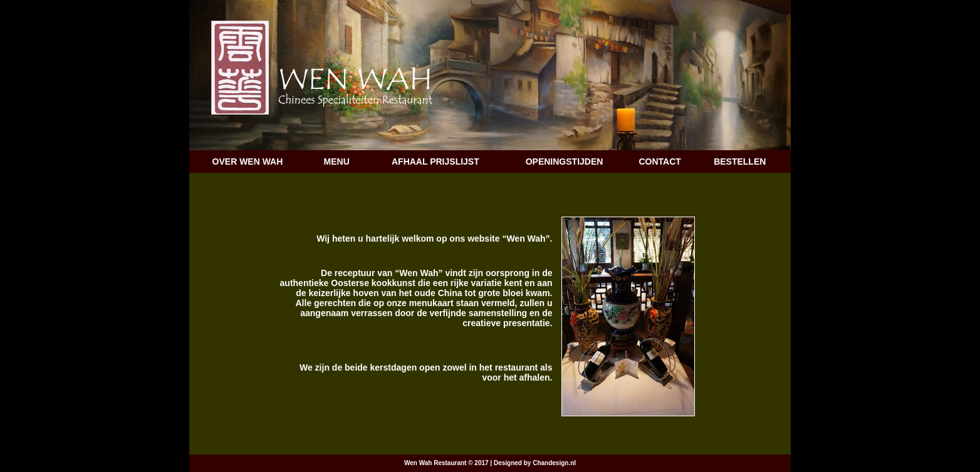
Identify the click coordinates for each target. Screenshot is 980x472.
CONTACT (659, 162)
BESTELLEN (740, 162)
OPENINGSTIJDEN (565, 162)
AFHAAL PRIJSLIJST (435, 162)
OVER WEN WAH (248, 162)
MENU (337, 162)
